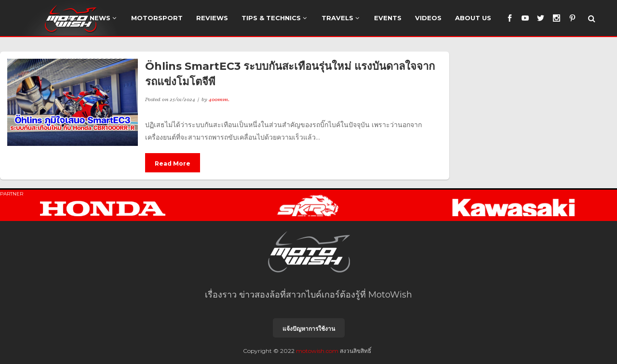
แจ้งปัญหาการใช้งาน (309, 329)
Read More (173, 163)
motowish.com (317, 351)
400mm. (219, 99)
